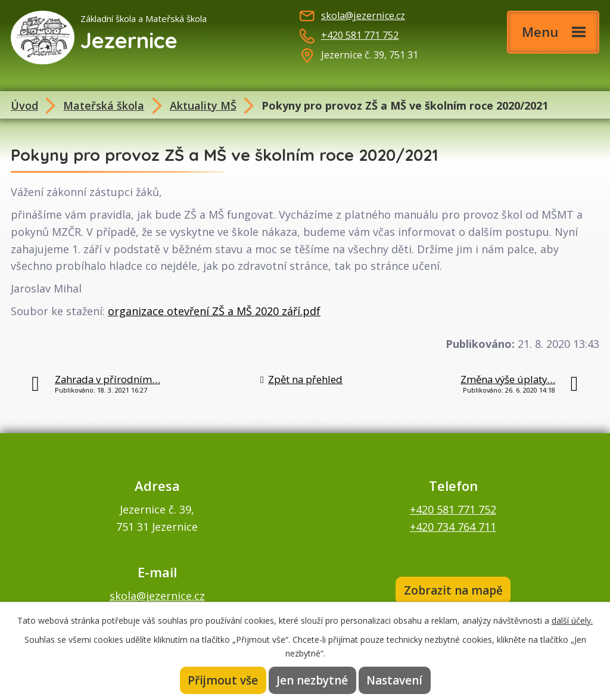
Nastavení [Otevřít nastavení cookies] (394, 680)
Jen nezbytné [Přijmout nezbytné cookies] (312, 680)
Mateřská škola (104, 105)
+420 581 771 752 (360, 35)
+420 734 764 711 (453, 527)
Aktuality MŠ (203, 105)
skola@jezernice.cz (363, 15)
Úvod (24, 105)
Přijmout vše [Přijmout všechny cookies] (223, 680)
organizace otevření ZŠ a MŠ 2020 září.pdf (214, 311)
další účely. (572, 620)
